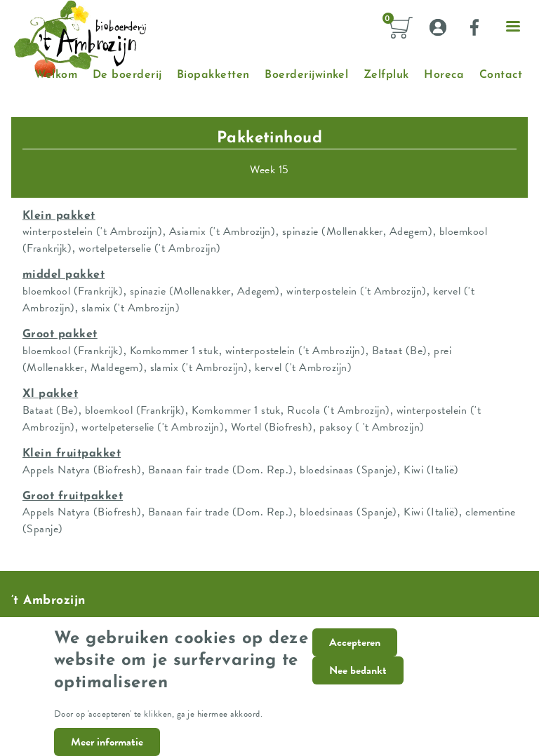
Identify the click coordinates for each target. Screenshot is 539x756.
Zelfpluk (386, 75)
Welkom (56, 75)
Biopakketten (213, 75)
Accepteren (355, 654)
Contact (501, 75)
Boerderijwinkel (306, 75)
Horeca (444, 75)
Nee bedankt (358, 682)
